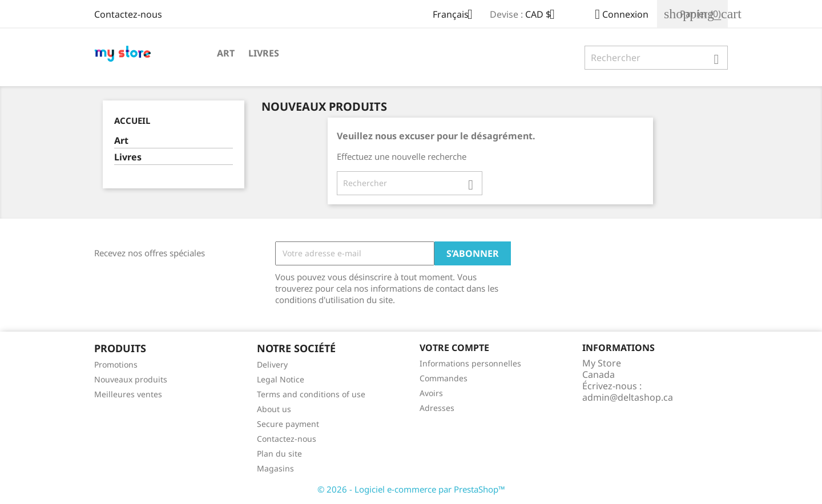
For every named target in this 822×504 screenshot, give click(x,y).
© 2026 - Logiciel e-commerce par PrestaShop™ (411, 489)
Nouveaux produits (131, 379)
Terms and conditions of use (311, 394)
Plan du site (279, 453)
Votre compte (454, 348)
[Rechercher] (656, 58)
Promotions (116, 364)
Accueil (132, 120)
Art (226, 53)
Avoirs (431, 393)
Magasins (275, 468)
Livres (264, 53)
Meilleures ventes (128, 394)
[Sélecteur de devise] (544, 15)
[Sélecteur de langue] (457, 15)
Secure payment (288, 424)
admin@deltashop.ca (628, 397)
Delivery (272, 364)
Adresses (437, 408)
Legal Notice (281, 379)
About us (274, 409)
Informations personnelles (470, 363)
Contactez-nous (128, 14)
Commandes (444, 378)
